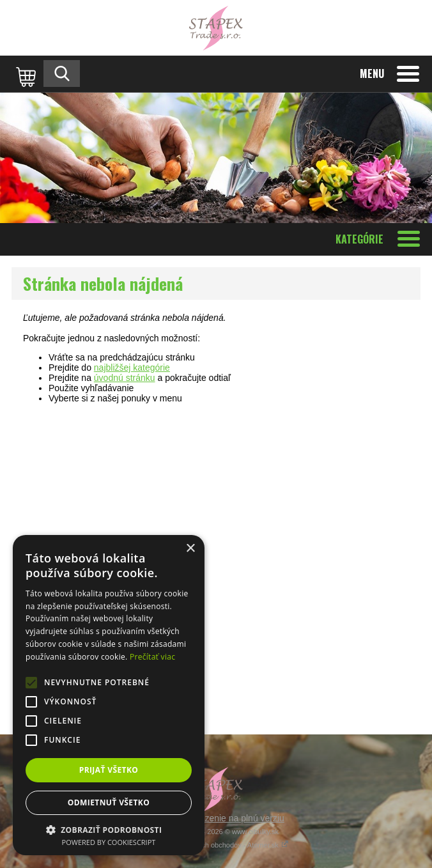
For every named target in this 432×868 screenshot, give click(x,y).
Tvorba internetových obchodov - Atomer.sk (216, 845)
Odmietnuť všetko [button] (109, 802)
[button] (109, 829)
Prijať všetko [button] (109, 770)
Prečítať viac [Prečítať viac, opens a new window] (152, 657)
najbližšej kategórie (132, 368)
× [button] (190, 549)
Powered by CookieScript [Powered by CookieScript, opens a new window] (109, 842)
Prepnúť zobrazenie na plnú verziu (216, 818)
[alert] (109, 695)
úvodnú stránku (125, 378)
